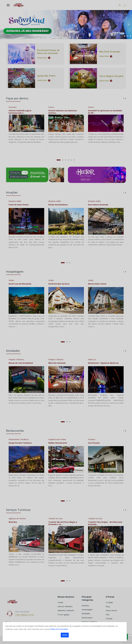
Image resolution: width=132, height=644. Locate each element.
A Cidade (109, 602)
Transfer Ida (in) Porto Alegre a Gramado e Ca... (63, 523)
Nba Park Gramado (57, 363)
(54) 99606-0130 (25, 615)
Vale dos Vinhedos (65, 606)
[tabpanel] (66, 25)
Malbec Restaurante (58, 443)
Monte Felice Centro (97, 284)
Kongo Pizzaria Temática (20, 443)
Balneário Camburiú (66, 610)
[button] (125, 5)
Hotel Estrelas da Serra (59, 284)
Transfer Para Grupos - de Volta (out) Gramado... (105, 523)
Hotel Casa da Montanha (20, 284)
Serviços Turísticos (89, 622)
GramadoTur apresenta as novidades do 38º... (105, 112)
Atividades (86, 614)
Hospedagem (87, 610)
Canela (60, 602)
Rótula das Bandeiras (58, 205)
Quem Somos (111, 610)
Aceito (65, 635)
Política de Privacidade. (59, 629)
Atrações (85, 606)
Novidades (13, 107)
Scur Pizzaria (94, 443)
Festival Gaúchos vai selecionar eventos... (63, 112)
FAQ (108, 615)
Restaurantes (87, 618)
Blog (108, 606)
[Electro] (19, 5)
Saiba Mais (44, 58)
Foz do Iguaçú (63, 615)
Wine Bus (13, 522)
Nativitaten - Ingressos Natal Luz (103, 363)
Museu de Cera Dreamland (21, 363)
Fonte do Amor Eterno (19, 205)
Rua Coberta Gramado (98, 205)
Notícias (51, 107)
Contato (109, 619)
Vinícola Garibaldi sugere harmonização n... (20, 112)
